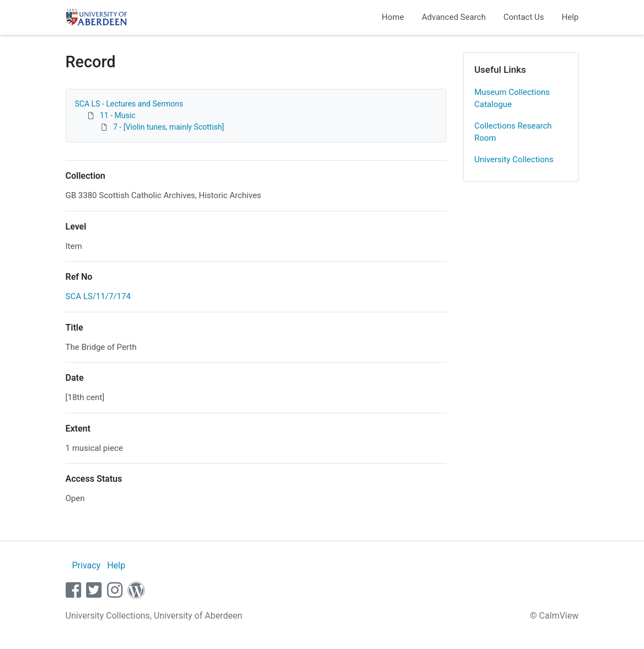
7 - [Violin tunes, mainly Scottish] (169, 127)
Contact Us (524, 17)
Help (570, 17)
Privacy (86, 565)
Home (393, 17)
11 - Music (118, 115)
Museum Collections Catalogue (512, 99)
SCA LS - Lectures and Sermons (129, 104)
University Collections (514, 159)
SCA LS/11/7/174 (98, 296)
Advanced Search (454, 17)
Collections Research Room (513, 132)
